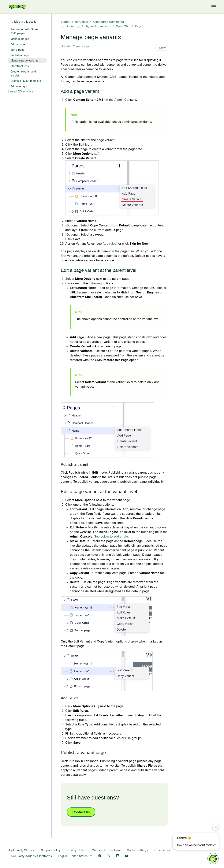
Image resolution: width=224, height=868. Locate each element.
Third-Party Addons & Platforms (30, 856)
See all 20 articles (20, 91)
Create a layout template (26, 81)
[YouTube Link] (127, 856)
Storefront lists (20, 66)
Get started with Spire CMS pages (24, 31)
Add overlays (19, 86)
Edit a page (17, 50)
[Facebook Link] (100, 856)
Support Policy (51, 850)
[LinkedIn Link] (118, 856)
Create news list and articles (23, 73)
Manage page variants (24, 60)
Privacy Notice (76, 850)
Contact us (81, 812)
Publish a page (20, 55)
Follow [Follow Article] (162, 48)
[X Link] (109, 856)
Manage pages (20, 39)
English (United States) (75, 856)
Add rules (109, 244)
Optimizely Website (22, 850)
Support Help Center (75, 22)
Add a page (18, 44)
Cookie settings (137, 850)
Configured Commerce (108, 22)
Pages (139, 26)
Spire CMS (123, 26)
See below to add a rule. (111, 536)
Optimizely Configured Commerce (88, 26)
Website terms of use (106, 850)
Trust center (162, 850)
